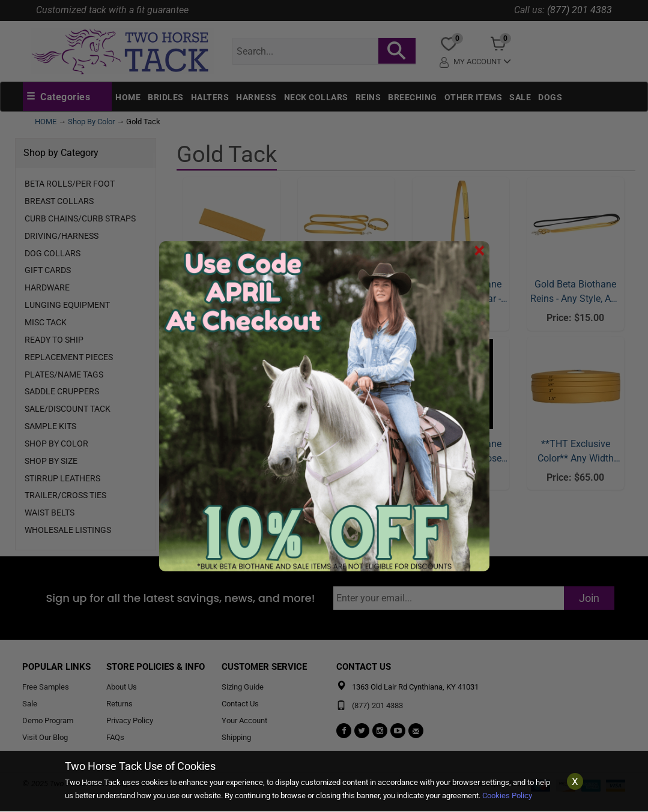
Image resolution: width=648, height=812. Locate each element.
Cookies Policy (507, 795)
